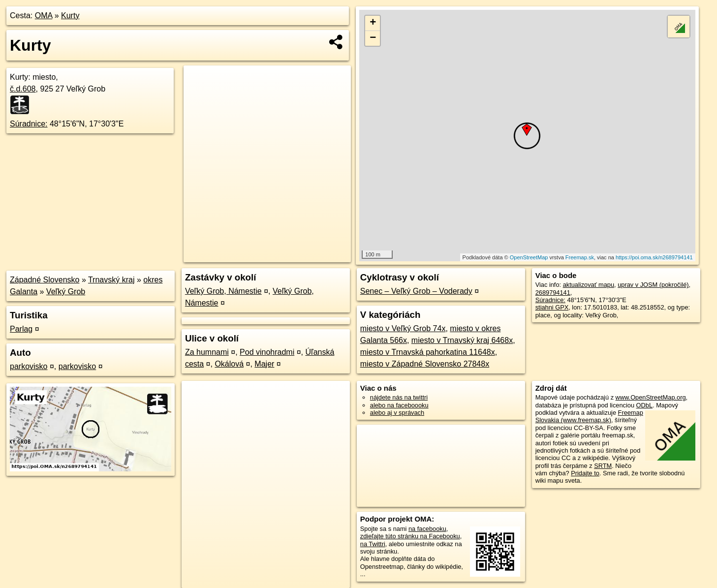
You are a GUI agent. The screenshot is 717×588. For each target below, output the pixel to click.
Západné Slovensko (45, 280)
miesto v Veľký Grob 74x (403, 328)
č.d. (23, 89)
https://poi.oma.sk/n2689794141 (654, 257)
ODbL (644, 405)
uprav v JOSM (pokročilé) (653, 285)
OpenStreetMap (529, 257)
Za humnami (207, 352)
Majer (264, 364)
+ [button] (373, 23)
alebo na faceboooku (399, 405)
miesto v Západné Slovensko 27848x (425, 364)
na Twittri (373, 544)
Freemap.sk (580, 257)
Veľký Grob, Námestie (223, 291)
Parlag (21, 329)
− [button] (373, 38)
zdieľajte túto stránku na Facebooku (410, 536)
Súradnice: (29, 124)
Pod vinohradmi (267, 352)
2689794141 (553, 293)
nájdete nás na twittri (399, 397)
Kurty (70, 15)
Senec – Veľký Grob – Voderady (416, 291)
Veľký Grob (66, 292)
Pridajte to (585, 473)
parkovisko (29, 366)
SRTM (603, 466)
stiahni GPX (552, 307)
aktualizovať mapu (589, 285)
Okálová (229, 364)
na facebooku (427, 529)
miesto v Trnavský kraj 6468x (462, 340)
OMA (44, 15)
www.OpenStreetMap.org (651, 397)
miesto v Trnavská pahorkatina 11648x (428, 352)
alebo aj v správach (397, 413)
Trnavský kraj (111, 280)
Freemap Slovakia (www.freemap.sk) (589, 416)
